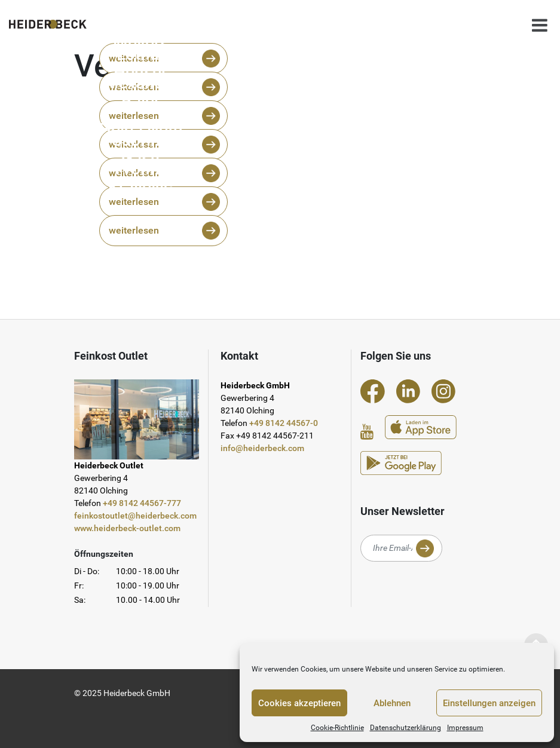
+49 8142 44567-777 (142, 503)
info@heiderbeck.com (262, 448)
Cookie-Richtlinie (337, 728)
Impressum (465, 728)
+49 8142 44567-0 (284, 423)
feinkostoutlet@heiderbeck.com (135, 516)
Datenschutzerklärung (406, 728)
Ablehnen (392, 703)
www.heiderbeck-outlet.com (127, 528)
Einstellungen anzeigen (489, 703)
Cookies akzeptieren (299, 703)
